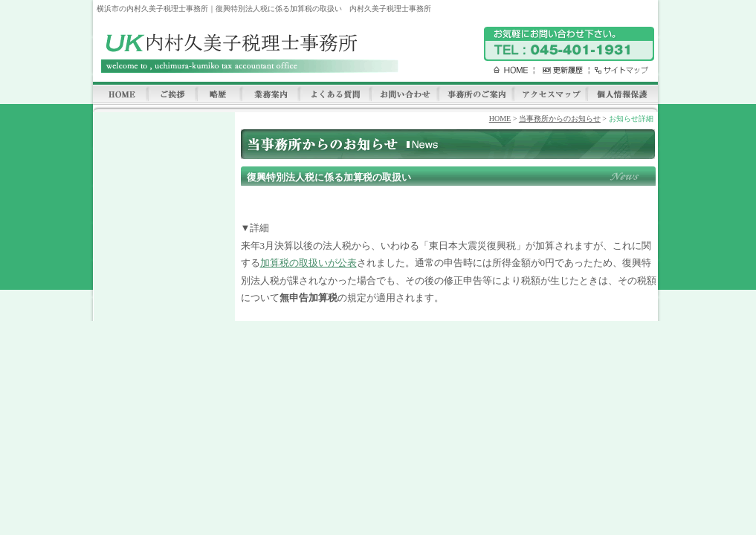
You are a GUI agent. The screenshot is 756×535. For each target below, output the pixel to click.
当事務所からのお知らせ (560, 119)
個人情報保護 (622, 95)
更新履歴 (559, 70)
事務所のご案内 (475, 95)
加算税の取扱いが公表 (308, 263)
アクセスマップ (550, 95)
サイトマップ (618, 70)
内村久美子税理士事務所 (247, 53)
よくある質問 (335, 95)
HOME (505, 70)
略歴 (219, 95)
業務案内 (270, 95)
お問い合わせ (404, 95)
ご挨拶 (172, 95)
